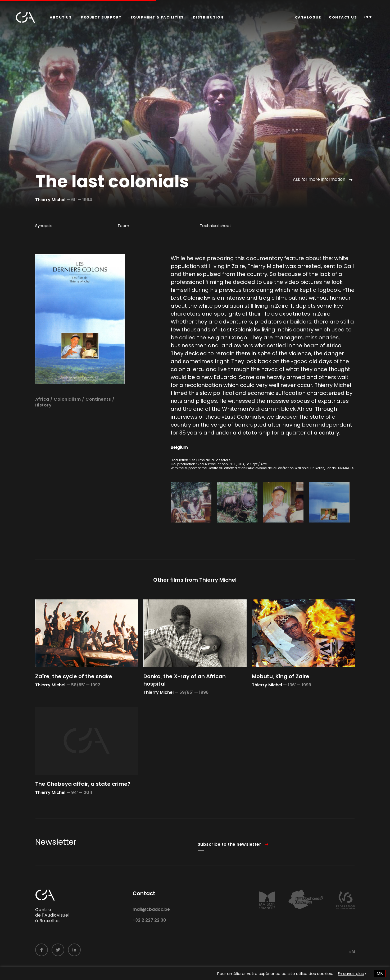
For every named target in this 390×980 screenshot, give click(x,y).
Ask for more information (319, 179)
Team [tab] (123, 226)
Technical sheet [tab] (216, 226)
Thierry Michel (50, 200)
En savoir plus (351, 974)
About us (61, 17)
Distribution (208, 17)
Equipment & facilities (157, 17)
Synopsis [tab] (44, 226)
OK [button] (380, 973)
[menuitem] (61, 17)
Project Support (101, 17)
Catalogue (308, 17)
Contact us (343, 17)
